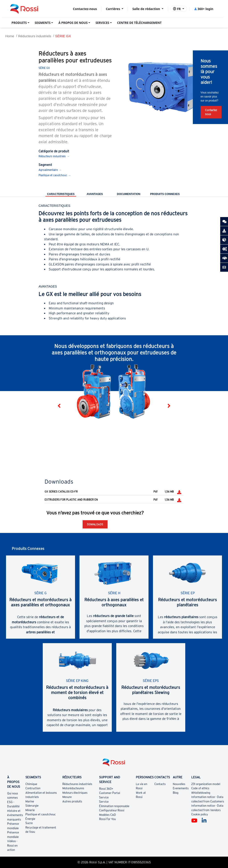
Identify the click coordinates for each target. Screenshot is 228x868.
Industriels (32, 797)
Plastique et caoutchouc (53, 175)
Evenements (181, 788)
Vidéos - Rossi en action (12, 845)
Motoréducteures (73, 788)
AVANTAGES (95, 194)
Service (104, 797)
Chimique (31, 784)
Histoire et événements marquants (15, 815)
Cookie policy (200, 814)
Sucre (29, 823)
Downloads (95, 524)
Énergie (30, 819)
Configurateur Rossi (112, 810)
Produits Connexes (165, 194)
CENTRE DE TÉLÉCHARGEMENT (139, 23)
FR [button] (177, 9)
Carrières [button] (113, 9)
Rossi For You (107, 819)
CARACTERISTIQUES (61, 194)
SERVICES (102, 23)
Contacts (160, 784)
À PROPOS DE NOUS (73, 23)
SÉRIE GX (63, 36)
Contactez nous (211, 112)
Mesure (67, 797)
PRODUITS (19, 23)
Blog (176, 793)
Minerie (30, 810)
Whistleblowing (201, 793)
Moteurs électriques (75, 793)
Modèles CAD (108, 815)
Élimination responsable (114, 806)
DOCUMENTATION (129, 194)
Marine (30, 801)
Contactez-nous (85, 9)
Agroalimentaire (48, 170)
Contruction (33, 788)
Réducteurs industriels (35, 36)
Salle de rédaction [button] (147, 9)
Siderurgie (32, 806)
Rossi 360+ (106, 789)
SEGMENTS (43, 23)
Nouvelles (179, 784)
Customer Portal (110, 793)
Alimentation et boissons (41, 793)
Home (10, 36)
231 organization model (206, 784)
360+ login (204, 9)
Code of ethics (200, 788)
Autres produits (72, 801)
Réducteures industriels (77, 784)
